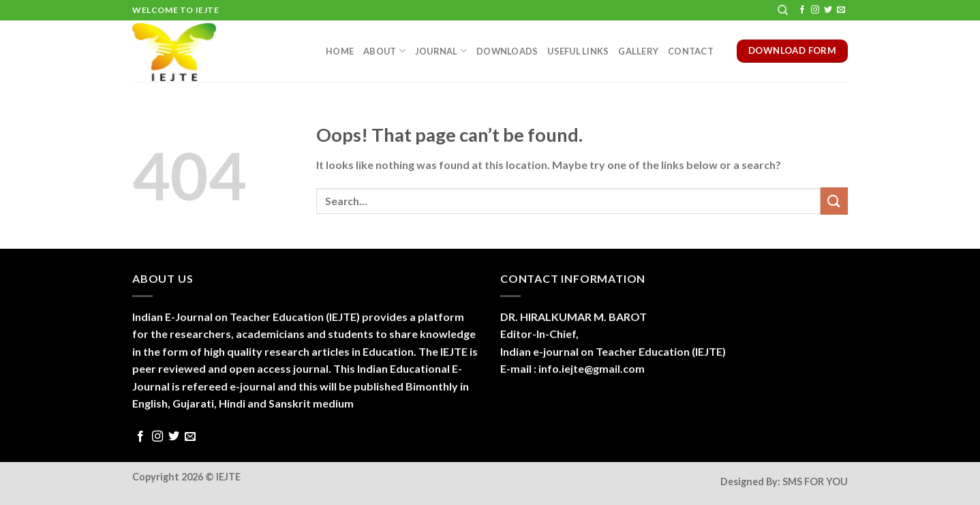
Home (340, 51)
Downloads (507, 51)
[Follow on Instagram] (815, 10)
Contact (691, 51)
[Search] (783, 10)
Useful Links (578, 51)
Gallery (638, 51)
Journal (441, 51)
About (384, 51)
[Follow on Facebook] (802, 10)
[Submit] (834, 201)
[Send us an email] (841, 10)
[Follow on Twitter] (828, 10)
